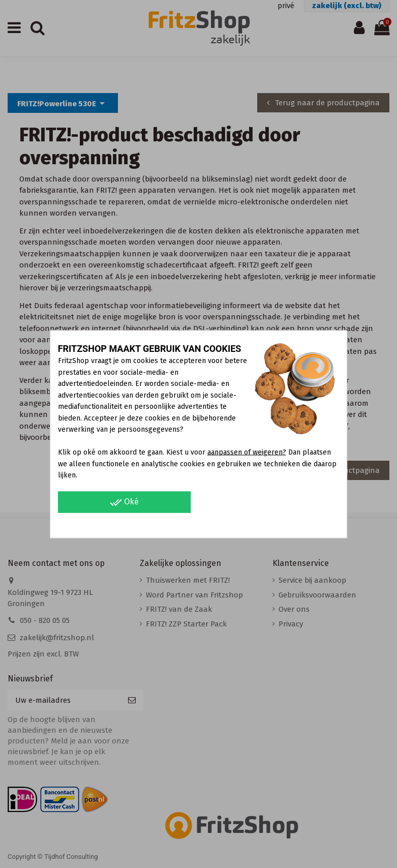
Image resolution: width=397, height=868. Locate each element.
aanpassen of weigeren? (247, 452)
